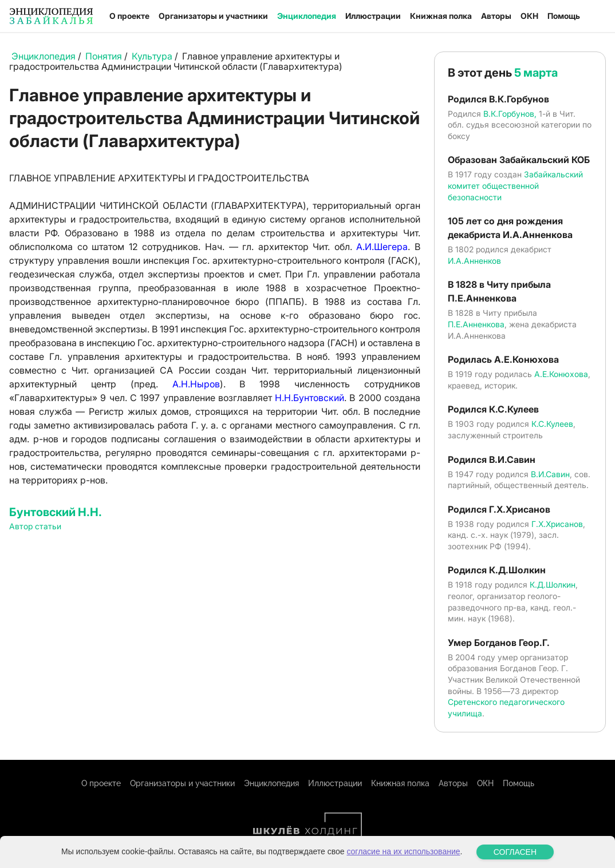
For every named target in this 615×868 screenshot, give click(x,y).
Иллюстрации (373, 16)
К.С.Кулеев (552, 424)
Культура (152, 56)
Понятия (104, 56)
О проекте (129, 16)
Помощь (564, 16)
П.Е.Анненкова (476, 324)
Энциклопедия (307, 16)
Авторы (496, 16)
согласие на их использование (403, 851)
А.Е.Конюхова (561, 374)
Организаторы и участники (213, 16)
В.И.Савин (550, 474)
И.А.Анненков (474, 261)
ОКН (529, 16)
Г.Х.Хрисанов (557, 524)
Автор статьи (35, 526)
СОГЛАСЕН (515, 852)
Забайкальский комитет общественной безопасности (515, 185)
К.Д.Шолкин (553, 584)
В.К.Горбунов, (510, 114)
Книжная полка (441, 16)
